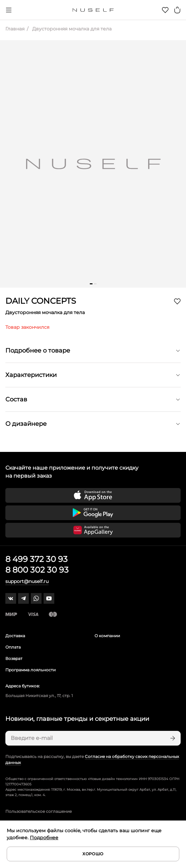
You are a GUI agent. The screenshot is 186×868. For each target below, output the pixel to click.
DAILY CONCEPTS (41, 301)
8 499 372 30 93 (37, 559)
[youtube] (49, 598)
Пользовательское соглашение (39, 811)
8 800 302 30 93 (37, 570)
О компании (107, 636)
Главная (15, 29)
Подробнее (44, 838)
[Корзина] (177, 10)
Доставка (15, 636)
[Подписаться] (172, 738)
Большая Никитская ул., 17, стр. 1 (39, 696)
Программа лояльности (30, 670)
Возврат (14, 658)
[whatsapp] (36, 598)
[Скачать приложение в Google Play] (93, 513)
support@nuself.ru (27, 581)
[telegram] (23, 598)
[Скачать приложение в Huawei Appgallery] (93, 530)
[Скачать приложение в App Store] (93, 495)
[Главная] (93, 10)
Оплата (13, 647)
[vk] (11, 598)
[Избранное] (165, 10)
